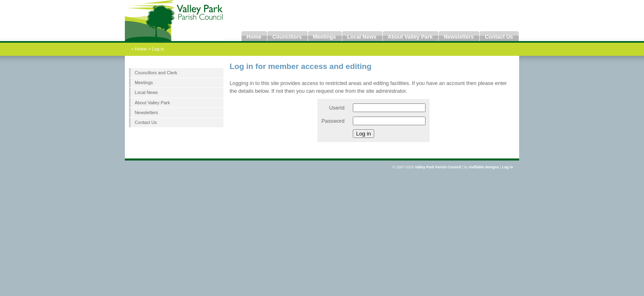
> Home (139, 49)
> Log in (156, 49)
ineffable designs (484, 167)
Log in (507, 167)
